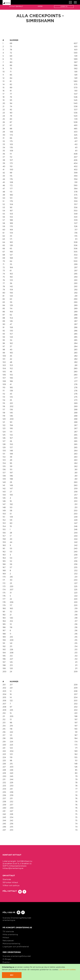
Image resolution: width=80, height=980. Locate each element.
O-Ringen (7, 959)
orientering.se (9, 920)
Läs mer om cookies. (68, 970)
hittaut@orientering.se (13, 868)
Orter (40, 6)
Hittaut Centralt (16, 6)
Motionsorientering (11, 944)
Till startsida (8, 931)
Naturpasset (8, 941)
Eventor (6, 962)
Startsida (7, 879)
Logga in (64, 6)
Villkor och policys (11, 885)
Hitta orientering (10, 934)
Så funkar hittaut (10, 882)
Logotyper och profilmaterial (16, 947)
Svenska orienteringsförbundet (17, 956)
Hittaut (6, 937)
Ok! (12, 975)
